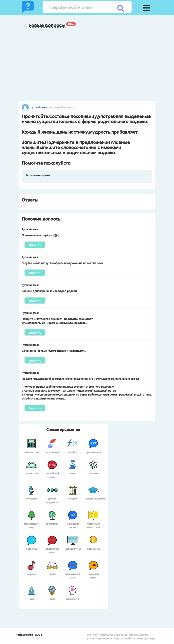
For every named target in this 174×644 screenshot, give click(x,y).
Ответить (35, 245)
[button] (146, 7)
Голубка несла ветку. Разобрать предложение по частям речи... (63, 263)
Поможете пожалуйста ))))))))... (41, 235)
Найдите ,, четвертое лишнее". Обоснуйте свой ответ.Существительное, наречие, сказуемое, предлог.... (58, 321)
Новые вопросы (47, 25)
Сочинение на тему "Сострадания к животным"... (54, 350)
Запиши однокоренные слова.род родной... (50, 291)
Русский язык (39, 107)
